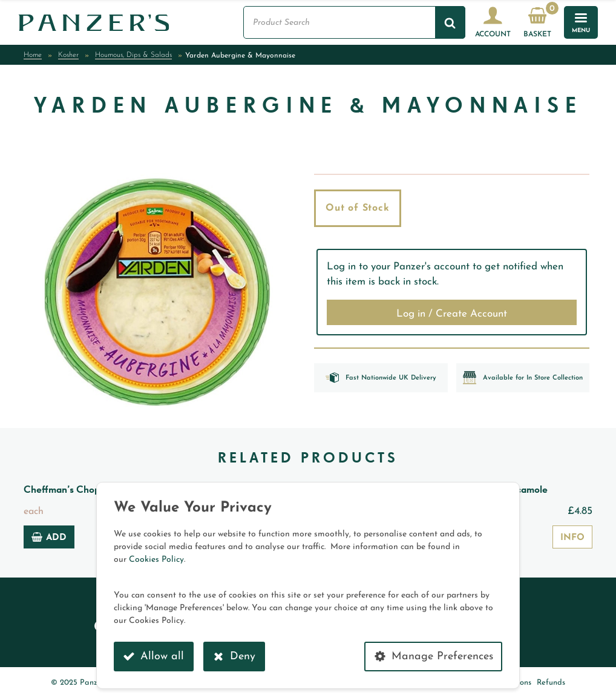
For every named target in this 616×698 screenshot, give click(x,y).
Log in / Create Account (452, 314)
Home (33, 55)
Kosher (68, 55)
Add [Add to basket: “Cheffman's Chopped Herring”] (49, 537)
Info (572, 538)
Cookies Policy (156, 560)
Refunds (551, 683)
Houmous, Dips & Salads (133, 55)
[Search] (450, 22)
